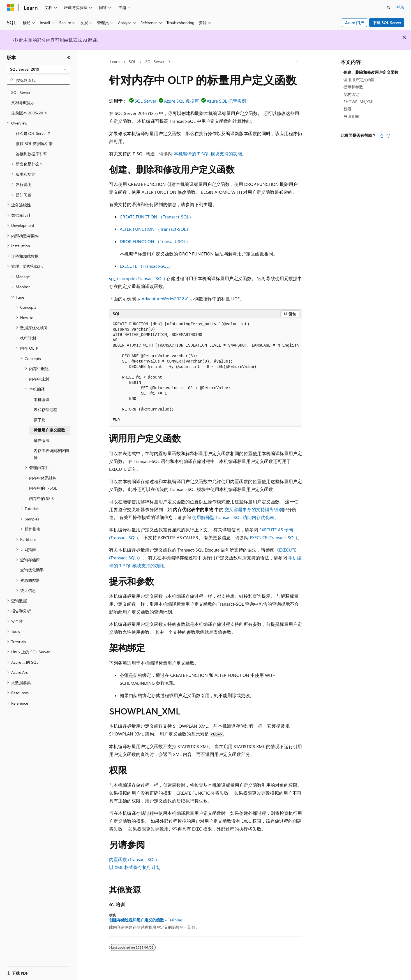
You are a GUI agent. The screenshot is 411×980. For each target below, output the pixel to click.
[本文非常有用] (382, 136)
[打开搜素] (389, 8)
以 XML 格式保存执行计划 (135, 867)
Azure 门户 (355, 23)
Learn (115, 62)
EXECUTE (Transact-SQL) (273, 537)
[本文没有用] (388, 136)
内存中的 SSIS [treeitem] (41, 498)
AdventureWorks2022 (163, 298)
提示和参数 (353, 87)
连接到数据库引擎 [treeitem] (31, 154)
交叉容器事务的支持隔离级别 (254, 509)
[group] (205, 372)
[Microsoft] (10, 8)
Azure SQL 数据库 (182, 101)
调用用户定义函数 (359, 79)
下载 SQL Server (387, 23)
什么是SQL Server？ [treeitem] (33, 133)
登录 (400, 7)
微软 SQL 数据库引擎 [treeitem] (34, 143)
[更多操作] (297, 62)
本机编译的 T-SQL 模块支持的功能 (208, 154)
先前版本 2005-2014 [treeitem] (29, 113)
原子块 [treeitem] (40, 420)
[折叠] (69, 57)
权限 (347, 109)
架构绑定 (351, 94)
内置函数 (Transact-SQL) (133, 859)
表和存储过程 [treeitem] (45, 410)
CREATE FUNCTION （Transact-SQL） (157, 217)
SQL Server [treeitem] (21, 92)
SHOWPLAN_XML (359, 102)
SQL (132, 62)
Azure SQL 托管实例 (226, 101)
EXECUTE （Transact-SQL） (146, 266)
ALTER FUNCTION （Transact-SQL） (155, 229)
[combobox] (38, 69)
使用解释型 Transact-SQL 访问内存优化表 (233, 517)
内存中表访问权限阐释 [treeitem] (51, 454)
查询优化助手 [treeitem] (32, 570)
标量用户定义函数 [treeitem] (49, 430)
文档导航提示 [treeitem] (23, 102)
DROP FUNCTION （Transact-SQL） (155, 241)
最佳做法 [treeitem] (41, 440)
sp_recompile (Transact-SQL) (137, 278)
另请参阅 (351, 116)
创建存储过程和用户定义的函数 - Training (146, 920)
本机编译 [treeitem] (41, 399)
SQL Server (155, 62)
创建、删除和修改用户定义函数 (371, 72)
